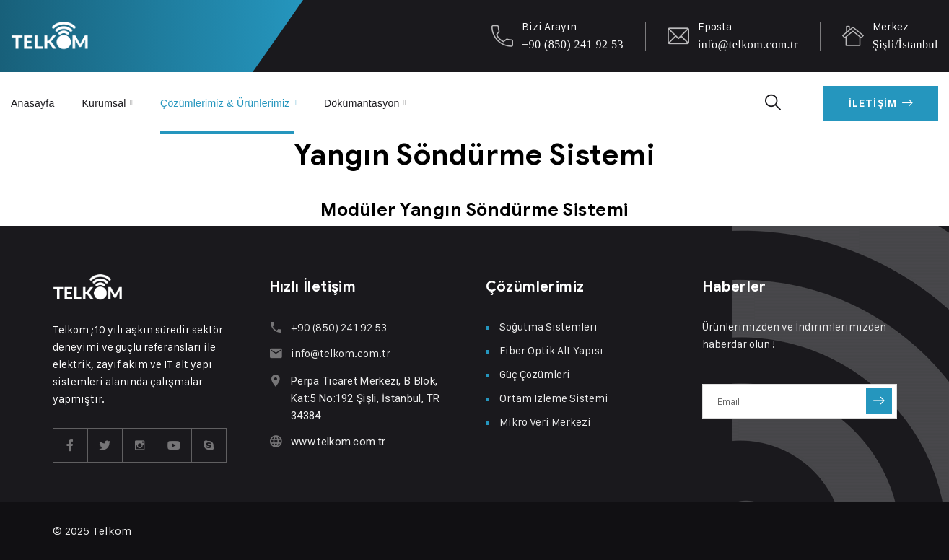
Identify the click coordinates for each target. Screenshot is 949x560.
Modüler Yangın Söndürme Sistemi (474, 210)
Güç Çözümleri (535, 374)
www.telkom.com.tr (338, 442)
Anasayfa (33, 102)
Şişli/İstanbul (905, 44)
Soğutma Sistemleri (548, 327)
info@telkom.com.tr (748, 44)
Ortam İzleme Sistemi (554, 398)
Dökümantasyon (363, 102)
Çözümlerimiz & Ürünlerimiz (225, 102)
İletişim (881, 103)
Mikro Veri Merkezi (545, 422)
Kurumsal (104, 102)
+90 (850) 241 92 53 (573, 44)
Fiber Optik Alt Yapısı (551, 350)
